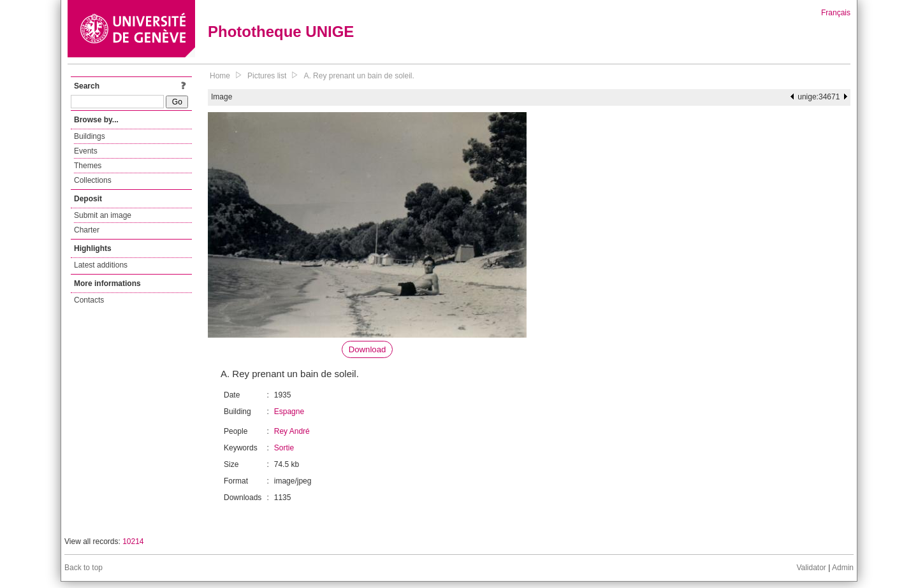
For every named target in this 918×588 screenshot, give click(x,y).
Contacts (89, 300)
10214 (133, 541)
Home (220, 76)
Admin (843, 568)
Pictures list (267, 76)
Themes (88, 166)
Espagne (289, 412)
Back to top (84, 568)
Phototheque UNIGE (281, 32)
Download (368, 349)
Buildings (90, 136)
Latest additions (101, 265)
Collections (93, 180)
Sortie (284, 448)
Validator (811, 568)
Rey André (292, 431)
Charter (87, 230)
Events (86, 151)
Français (836, 13)
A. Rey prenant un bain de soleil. (359, 76)
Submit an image (103, 215)
